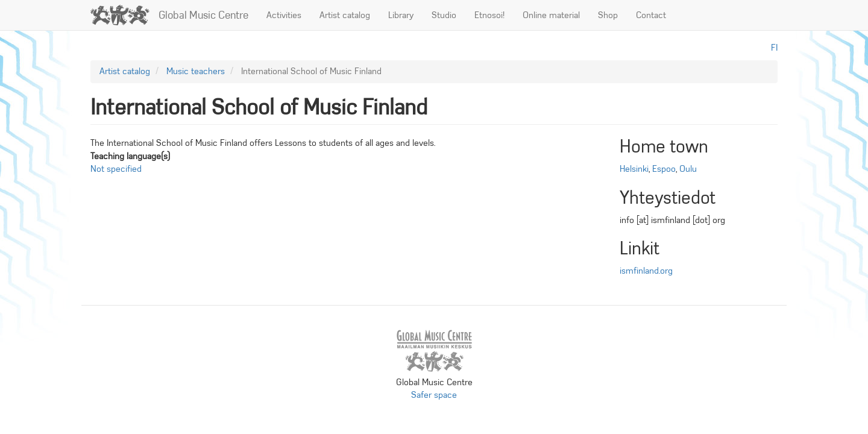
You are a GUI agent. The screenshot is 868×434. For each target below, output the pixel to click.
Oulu (688, 169)
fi (774, 48)
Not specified (116, 169)
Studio (444, 15)
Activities (284, 15)
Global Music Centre (203, 15)
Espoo (664, 169)
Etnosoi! (489, 15)
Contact (651, 15)
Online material (551, 15)
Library (401, 15)
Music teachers (196, 71)
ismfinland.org (646, 271)
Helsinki (634, 169)
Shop (608, 15)
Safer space (434, 395)
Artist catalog (345, 15)
